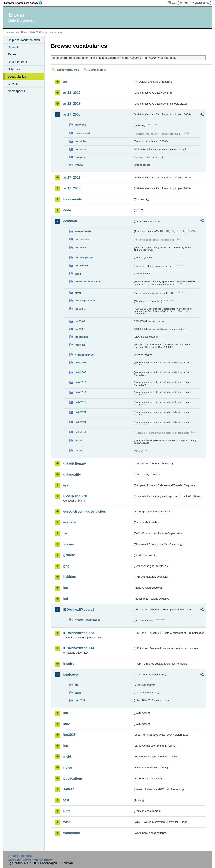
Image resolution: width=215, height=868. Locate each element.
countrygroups (84, 257)
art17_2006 (72, 114)
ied (66, 599)
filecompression (85, 301)
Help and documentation (24, 40)
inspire (69, 664)
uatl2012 (80, 700)
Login (174, 3)
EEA (25, 3)
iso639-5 (80, 329)
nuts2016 (80, 402)
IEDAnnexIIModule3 (79, 633)
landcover (71, 675)
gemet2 (69, 555)
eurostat (70, 522)
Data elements (17, 62)
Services (13, 84)
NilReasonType (84, 355)
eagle (78, 693)
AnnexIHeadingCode (88, 620)
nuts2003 (80, 362)
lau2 (67, 724)
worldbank (72, 833)
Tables (12, 54)
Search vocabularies (68, 70)
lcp (66, 746)
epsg (78, 292)
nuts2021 (80, 412)
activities (80, 125)
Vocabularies (17, 77)
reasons (80, 157)
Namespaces (16, 91)
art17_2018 (72, 188)
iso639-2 (80, 309)
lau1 (67, 713)
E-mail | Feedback (20, 856)
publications (73, 778)
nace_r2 (80, 345)
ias (66, 588)
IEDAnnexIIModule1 (79, 609)
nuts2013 (80, 392)
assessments (83, 231)
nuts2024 (80, 422)
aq (65, 82)
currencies (81, 265)
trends (79, 165)
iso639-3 (80, 321)
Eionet (24, 32)
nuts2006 (80, 372)
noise (68, 767)
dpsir (78, 274)
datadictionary (75, 464)
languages (81, 337)
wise (67, 822)
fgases (69, 544)
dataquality (72, 474)
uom (67, 811)
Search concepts (98, 70)
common (70, 221)
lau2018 (69, 735)
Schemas (14, 69)
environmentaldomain (88, 281)
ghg (66, 566)
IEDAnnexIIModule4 (79, 648)
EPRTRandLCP (75, 496)
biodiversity (73, 199)
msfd (67, 756)
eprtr (67, 485)
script (78, 441)
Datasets (14, 47)
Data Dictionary (39, 32)
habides (69, 577)
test (66, 800)
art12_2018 (72, 104)
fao (66, 533)
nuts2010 (80, 382)
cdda (67, 210)
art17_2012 (72, 178)
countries (81, 141)
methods (80, 149)
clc (76, 685)
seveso (69, 789)
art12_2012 (72, 93)
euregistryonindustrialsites (84, 512)
